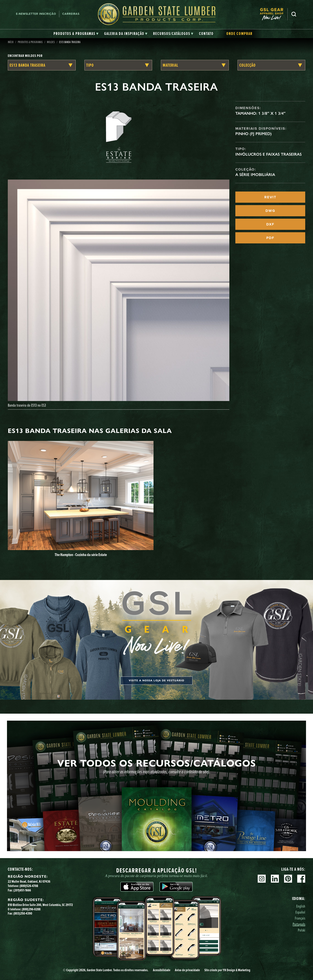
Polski (302, 930)
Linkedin (275, 879)
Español (300, 912)
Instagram (262, 879)
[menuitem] (274, 14)
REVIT (270, 197)
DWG (270, 211)
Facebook (301, 879)
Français (300, 918)
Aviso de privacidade (187, 970)
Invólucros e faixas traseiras (268, 154)
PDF (270, 238)
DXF (270, 224)
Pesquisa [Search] (294, 14)
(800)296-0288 (31, 909)
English (301, 906)
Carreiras (71, 14)
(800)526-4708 (29, 886)
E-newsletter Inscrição (36, 14)
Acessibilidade (162, 970)
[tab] (76, 34)
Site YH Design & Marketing (227, 970)
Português (299, 924)
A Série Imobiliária (255, 175)
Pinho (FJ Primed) (254, 134)
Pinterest (288, 879)
